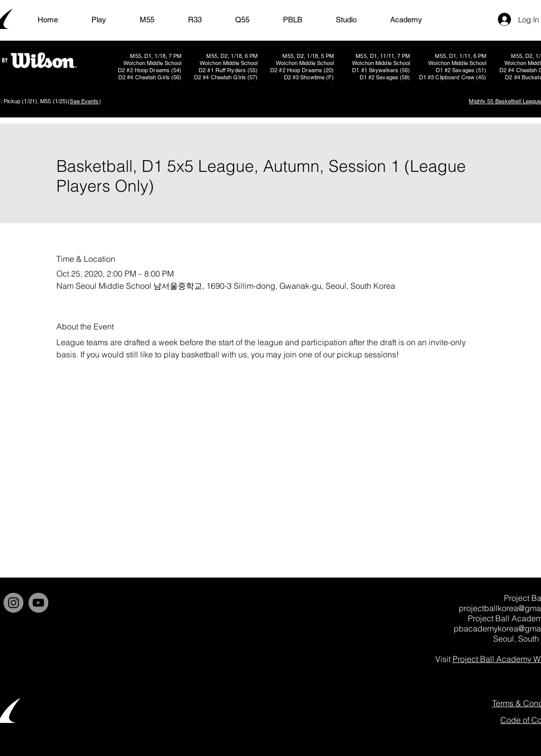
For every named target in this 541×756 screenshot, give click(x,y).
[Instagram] (13, 603)
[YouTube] (38, 603)
